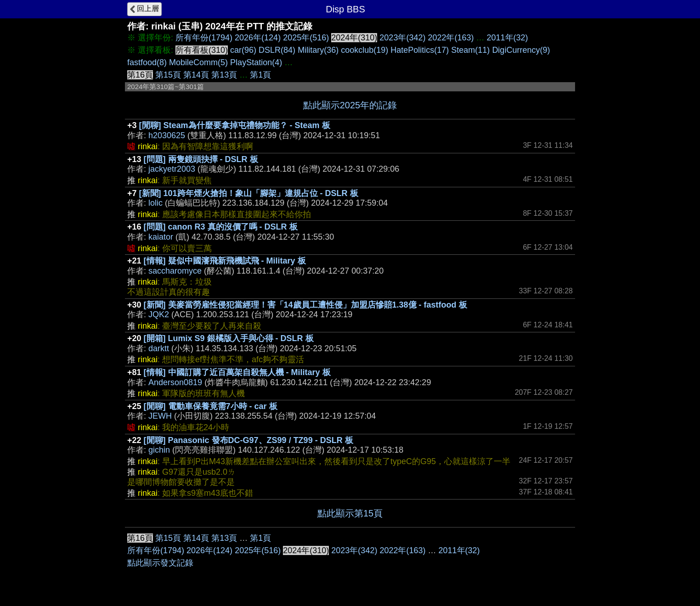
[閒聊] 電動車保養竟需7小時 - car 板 (211, 406)
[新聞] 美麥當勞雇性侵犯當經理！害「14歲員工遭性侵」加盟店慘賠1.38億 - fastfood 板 (305, 305)
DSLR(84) (277, 50)
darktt (159, 348)
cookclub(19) (364, 50)
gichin (159, 450)
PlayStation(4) (256, 62)
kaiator (161, 237)
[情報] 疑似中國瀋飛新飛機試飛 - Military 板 (225, 261)
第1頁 (260, 75)
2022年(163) (451, 38)
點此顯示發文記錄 (160, 563)
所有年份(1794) (204, 38)
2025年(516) (306, 38)
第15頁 (168, 75)
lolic (155, 203)
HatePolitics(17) (420, 50)
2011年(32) (508, 38)
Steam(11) (470, 50)
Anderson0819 (175, 382)
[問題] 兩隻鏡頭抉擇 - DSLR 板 (201, 159)
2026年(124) (258, 38)
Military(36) (318, 50)
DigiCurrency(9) (521, 50)
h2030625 (167, 135)
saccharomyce (175, 271)
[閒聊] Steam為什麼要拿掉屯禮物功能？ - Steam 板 (235, 125)
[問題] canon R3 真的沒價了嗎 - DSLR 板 (221, 227)
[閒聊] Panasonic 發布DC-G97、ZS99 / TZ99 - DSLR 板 (248, 440)
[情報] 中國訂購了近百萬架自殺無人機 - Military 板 (237, 372)
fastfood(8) (147, 62)
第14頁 (196, 75)
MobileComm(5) (198, 62)
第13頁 (224, 75)
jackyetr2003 (172, 169)
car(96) (243, 50)
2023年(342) (402, 38)
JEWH (160, 416)
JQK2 (159, 314)
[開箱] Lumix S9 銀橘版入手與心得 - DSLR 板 (229, 338)
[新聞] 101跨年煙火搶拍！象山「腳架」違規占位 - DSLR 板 (249, 193)
